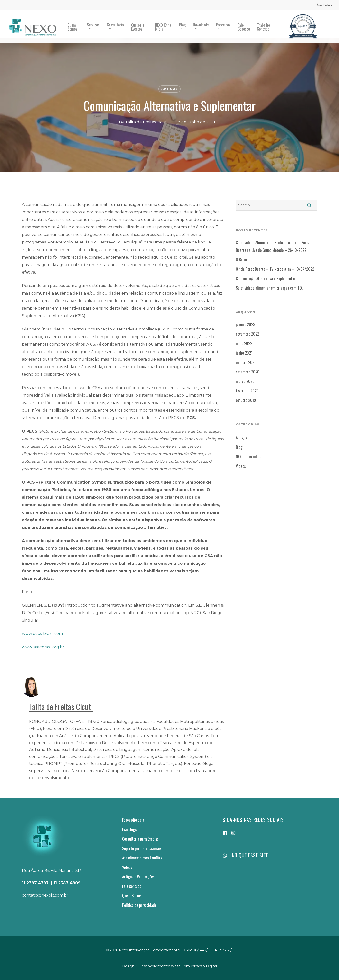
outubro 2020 (246, 362)
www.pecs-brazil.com (42, 634)
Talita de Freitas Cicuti (146, 122)
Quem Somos (132, 896)
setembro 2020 (248, 372)
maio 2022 (244, 343)
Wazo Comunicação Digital (194, 966)
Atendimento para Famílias (142, 858)
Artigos (169, 89)
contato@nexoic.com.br (45, 895)
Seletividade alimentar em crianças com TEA (269, 288)
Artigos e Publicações (138, 877)
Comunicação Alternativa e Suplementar (266, 278)
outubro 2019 (246, 400)
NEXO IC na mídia (249, 457)
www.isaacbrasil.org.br (43, 647)
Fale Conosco (132, 886)
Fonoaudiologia (133, 820)
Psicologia (130, 829)
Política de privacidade (139, 905)
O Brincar (243, 260)
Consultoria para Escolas (140, 839)
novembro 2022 (247, 334)
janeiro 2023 (245, 324)
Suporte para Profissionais (142, 848)
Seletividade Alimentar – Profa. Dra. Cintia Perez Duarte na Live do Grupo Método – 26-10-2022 (273, 246)
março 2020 (245, 381)
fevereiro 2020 (247, 391)
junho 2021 (244, 353)
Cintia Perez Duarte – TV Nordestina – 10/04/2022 (275, 269)
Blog (239, 447)
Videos (241, 466)
